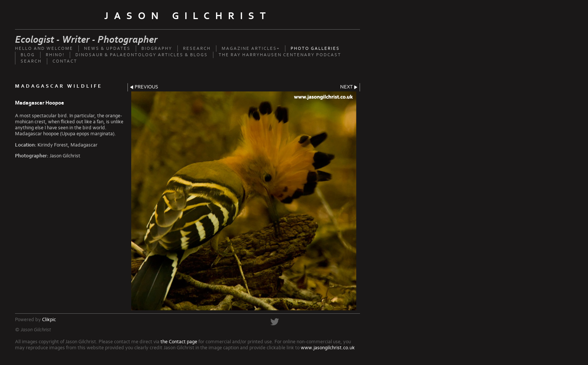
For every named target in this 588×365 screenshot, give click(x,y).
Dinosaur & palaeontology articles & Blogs (142, 55)
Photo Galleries (315, 49)
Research (197, 49)
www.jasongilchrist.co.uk (328, 348)
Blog (28, 55)
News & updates (107, 49)
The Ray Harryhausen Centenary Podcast (280, 55)
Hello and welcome (44, 49)
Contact (65, 61)
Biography (157, 49)
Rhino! (55, 55)
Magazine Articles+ (251, 49)
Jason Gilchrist (188, 16)
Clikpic (49, 320)
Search (31, 61)
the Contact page (179, 342)
